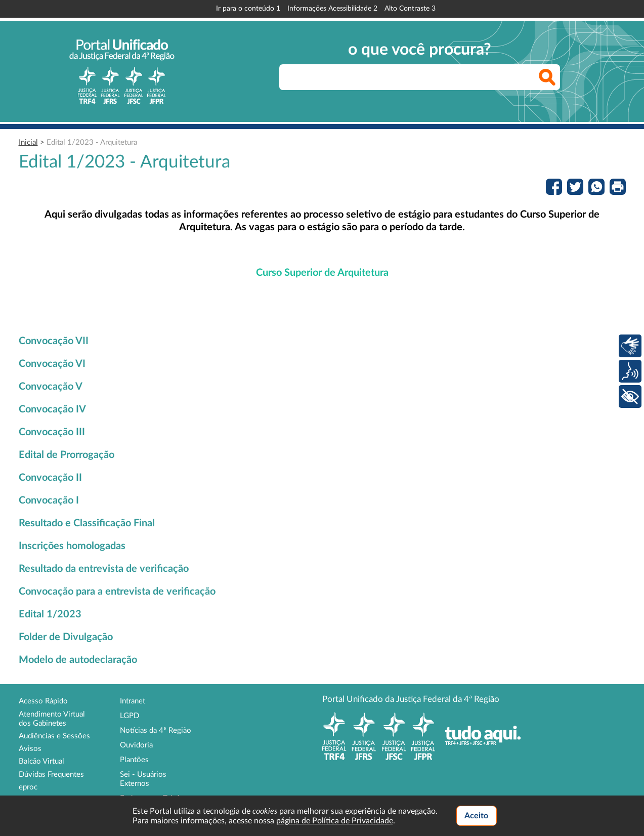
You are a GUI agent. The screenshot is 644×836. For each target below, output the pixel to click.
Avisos (30, 749)
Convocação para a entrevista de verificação (117, 592)
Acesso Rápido (43, 701)
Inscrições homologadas (72, 546)
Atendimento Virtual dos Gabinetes (52, 719)
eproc (28, 787)
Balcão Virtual (41, 761)
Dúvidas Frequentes (51, 775)
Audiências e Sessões (54, 736)
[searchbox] (420, 77)
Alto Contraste (410, 9)
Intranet (133, 701)
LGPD (130, 716)
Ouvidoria (136, 745)
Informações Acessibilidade (332, 9)
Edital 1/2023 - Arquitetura (92, 142)
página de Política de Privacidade (335, 821)
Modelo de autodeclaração (78, 660)
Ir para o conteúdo (248, 9)
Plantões (134, 760)
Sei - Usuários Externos (143, 779)
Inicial (28, 142)
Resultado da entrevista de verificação (104, 569)
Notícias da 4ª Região (156, 730)
